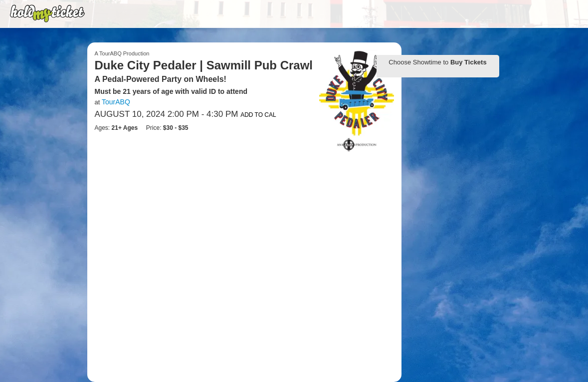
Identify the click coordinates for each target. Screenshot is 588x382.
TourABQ (116, 102)
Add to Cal (258, 115)
